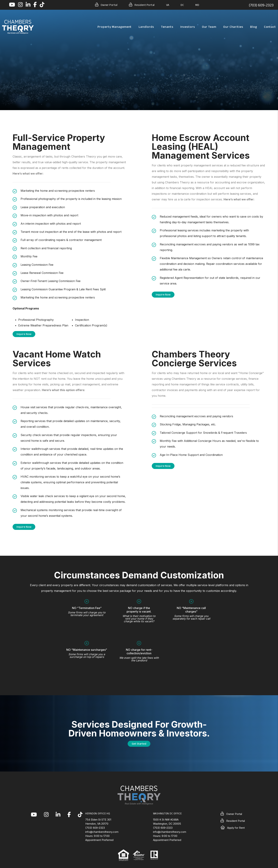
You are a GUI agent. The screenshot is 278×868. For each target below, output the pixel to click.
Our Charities (233, 27)
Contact (270, 27)
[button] (12, 5)
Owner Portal (106, 5)
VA (168, 5)
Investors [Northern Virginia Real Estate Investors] (188, 27)
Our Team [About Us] (209, 27)
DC (182, 5)
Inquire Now (24, 334)
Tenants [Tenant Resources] (167, 27)
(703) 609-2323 (261, 5)
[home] (18, 27)
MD (197, 5)
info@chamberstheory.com (102, 832)
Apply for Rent (233, 828)
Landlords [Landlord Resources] (146, 27)
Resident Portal (142, 5)
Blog (254, 27)
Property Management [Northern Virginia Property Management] (115, 27)
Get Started (139, 744)
